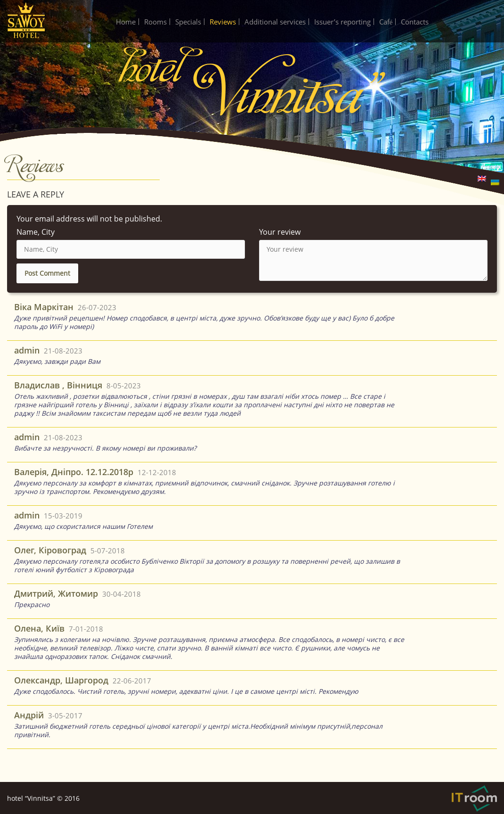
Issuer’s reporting (342, 22)
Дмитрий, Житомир (56, 593)
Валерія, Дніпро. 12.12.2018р (74, 472)
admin (27, 350)
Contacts (415, 22)
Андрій (29, 715)
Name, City (36, 232)
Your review (280, 232)
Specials (188, 22)
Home (126, 22)
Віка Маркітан (44, 307)
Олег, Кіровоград (50, 550)
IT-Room (474, 798)
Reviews (223, 22)
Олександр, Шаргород (61, 680)
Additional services (275, 22)
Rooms (155, 22)
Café (386, 22)
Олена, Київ (39, 628)
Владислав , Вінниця (58, 385)
